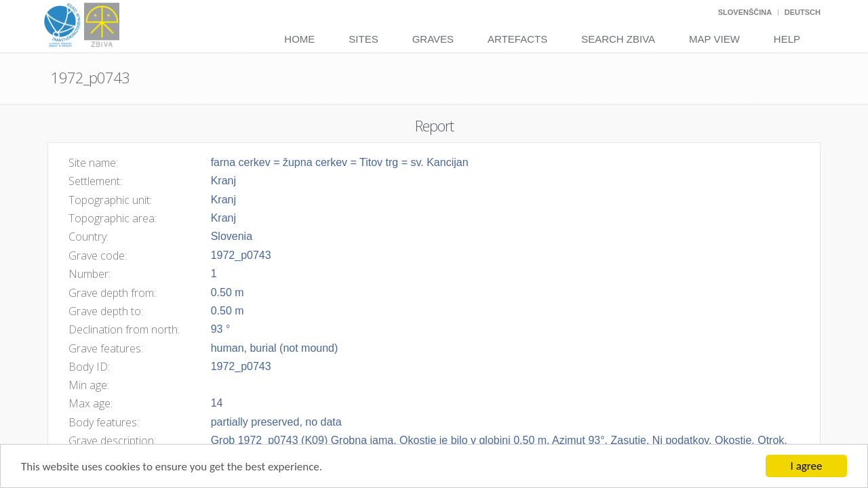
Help (787, 39)
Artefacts (517, 39)
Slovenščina (745, 12)
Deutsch (803, 12)
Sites (363, 39)
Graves (433, 39)
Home (299, 39)
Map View (714, 39)
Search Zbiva (618, 39)
